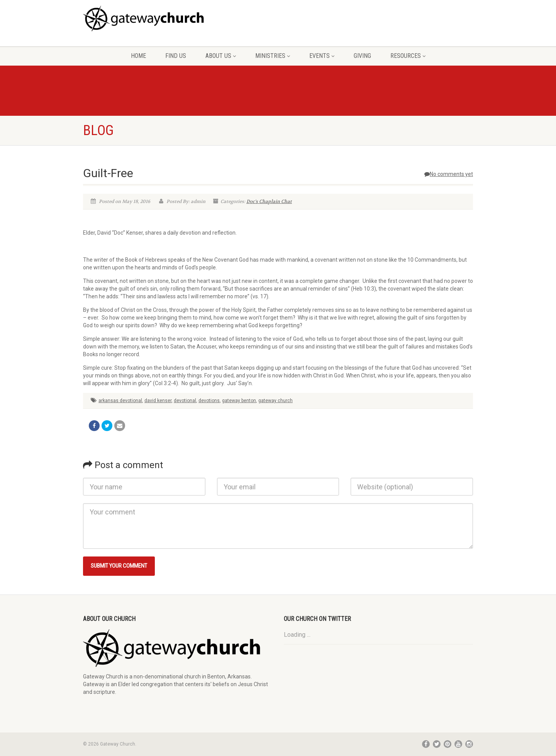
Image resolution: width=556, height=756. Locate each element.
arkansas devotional (120, 401)
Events (322, 56)
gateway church (275, 401)
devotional (185, 401)
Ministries (273, 56)
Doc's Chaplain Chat (269, 201)
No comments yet (449, 174)
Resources (408, 56)
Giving (362, 56)
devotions (209, 401)
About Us (221, 56)
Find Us (176, 56)
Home (138, 56)
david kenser (158, 401)
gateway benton (239, 401)
